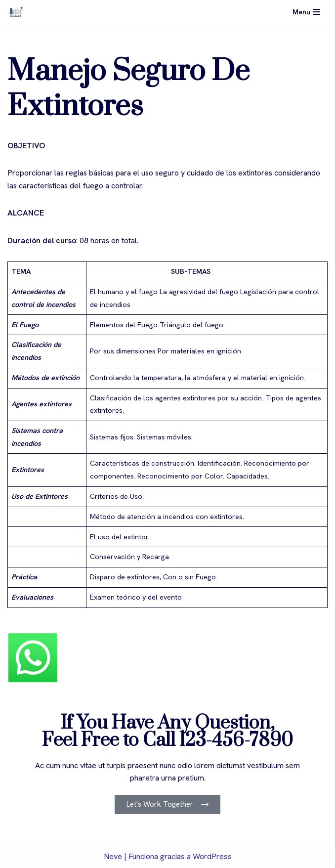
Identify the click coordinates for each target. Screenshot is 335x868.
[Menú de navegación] (306, 12)
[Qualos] (15, 12)
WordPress (212, 857)
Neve (113, 857)
